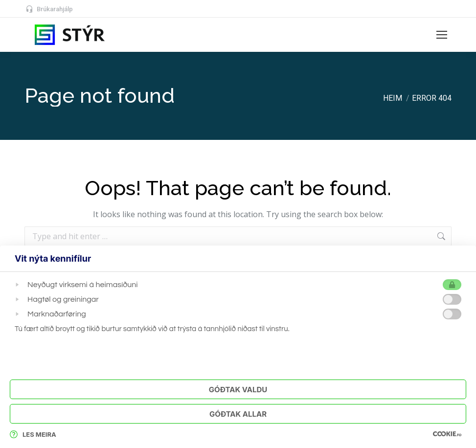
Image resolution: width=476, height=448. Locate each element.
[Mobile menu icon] (442, 35)
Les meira (33, 434)
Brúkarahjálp (49, 9)
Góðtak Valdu (238, 390)
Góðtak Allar (238, 414)
